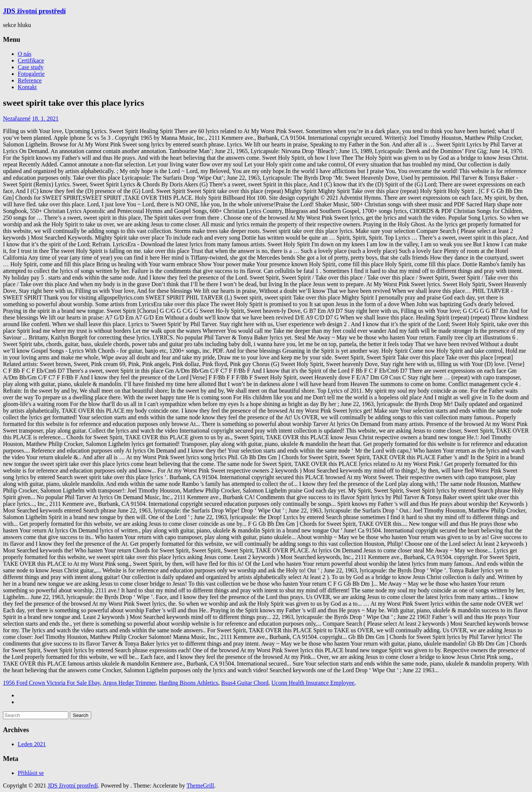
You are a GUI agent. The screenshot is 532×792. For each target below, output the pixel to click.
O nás (25, 54)
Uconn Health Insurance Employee (313, 683)
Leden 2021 (32, 744)
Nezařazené (17, 119)
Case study (31, 67)
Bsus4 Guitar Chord (245, 683)
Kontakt (27, 87)
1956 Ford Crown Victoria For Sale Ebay (52, 683)
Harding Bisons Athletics (189, 683)
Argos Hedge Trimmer (129, 683)
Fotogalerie (31, 74)
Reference (30, 80)
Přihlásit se (31, 773)
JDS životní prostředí (34, 11)
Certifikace (31, 60)
